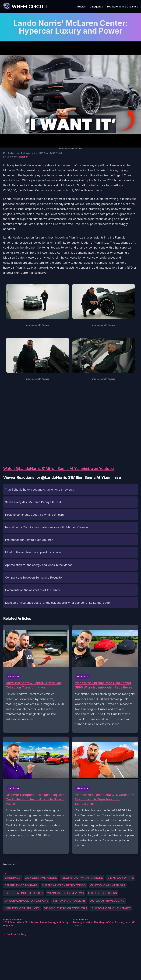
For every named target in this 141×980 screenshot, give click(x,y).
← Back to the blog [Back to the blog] (15, 934)
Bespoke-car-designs (69, 901)
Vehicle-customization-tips (66, 908)
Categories (96, 7)
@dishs (23, 157)
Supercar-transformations (64, 885)
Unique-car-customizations (26, 901)
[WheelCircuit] (25, 7)
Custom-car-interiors (108, 885)
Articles (81, 7)
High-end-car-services (22, 908)
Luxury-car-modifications (82, 878)
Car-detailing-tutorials (24, 893)
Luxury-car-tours (102, 893)
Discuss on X (10, 864)
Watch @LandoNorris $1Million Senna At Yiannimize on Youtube (58, 469)
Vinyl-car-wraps (121, 878)
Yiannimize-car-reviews (65, 893)
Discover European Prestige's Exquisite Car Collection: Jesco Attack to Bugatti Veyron (35, 799)
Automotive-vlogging (107, 901)
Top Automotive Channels (122, 7)
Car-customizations (41, 878)
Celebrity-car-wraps (21, 885)
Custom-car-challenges (111, 908)
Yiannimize (12, 878)
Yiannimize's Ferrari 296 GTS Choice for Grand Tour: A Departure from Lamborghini (105, 799)
